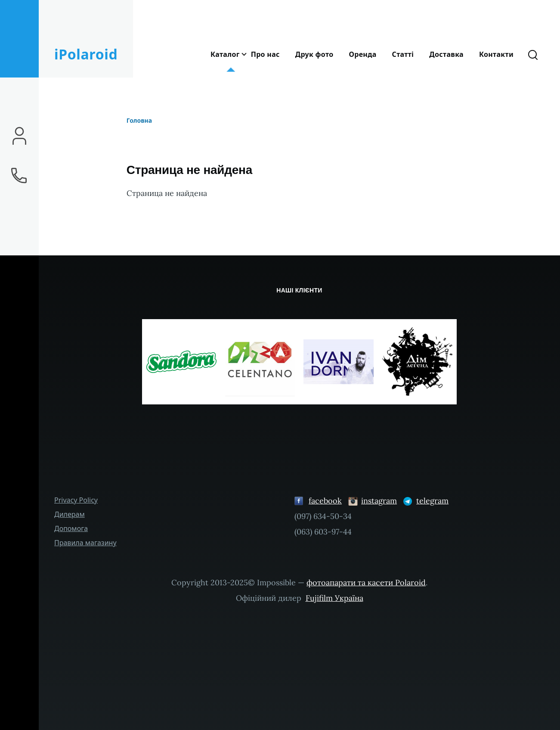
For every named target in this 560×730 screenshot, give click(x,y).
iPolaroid (86, 54)
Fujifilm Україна (334, 598)
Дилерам (70, 514)
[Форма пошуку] (533, 54)
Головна (139, 120)
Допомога (71, 528)
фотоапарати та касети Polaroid (366, 582)
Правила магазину (85, 543)
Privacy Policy (76, 500)
